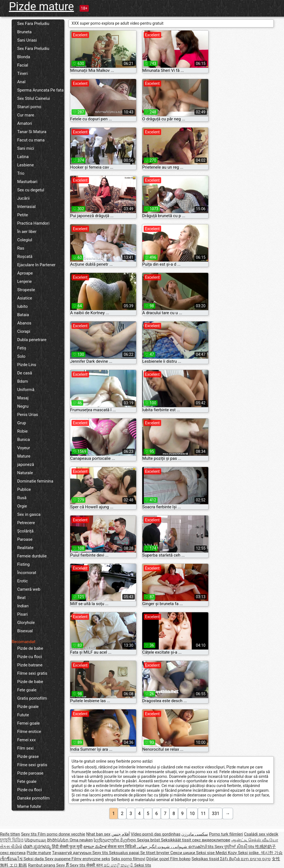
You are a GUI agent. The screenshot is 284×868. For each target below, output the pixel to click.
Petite (23, 215)
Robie (22, 431)
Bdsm (23, 381)
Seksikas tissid (206, 859)
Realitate (25, 548)
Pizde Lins (27, 365)
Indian (23, 606)
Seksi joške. (249, 853)
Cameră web (29, 589)
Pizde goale (28, 707)
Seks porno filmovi (128, 859)
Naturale (25, 473)
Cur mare (26, 115)
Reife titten (10, 834)
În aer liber (27, 232)
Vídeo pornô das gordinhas (155, 834)
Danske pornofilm (33, 798)
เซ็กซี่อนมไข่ (12, 859)
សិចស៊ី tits (246, 847)
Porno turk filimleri (226, 834)
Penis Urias (28, 415)
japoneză (26, 465)
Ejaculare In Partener (36, 265)
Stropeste (26, 290)
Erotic (22, 581)
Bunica (24, 440)
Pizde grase (28, 757)
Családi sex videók (261, 834)
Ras (21, 248)
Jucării (23, 198)
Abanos (24, 323)
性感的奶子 (266, 847)
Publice (24, 489)
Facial (23, 65)
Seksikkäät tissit (176, 840)
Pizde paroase (30, 773)
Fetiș (22, 348)
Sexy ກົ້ (63, 865)
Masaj (23, 398)
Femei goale (28, 723)
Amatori (25, 123)
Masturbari (27, 182)
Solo (21, 356)
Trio (21, 173)
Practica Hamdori (33, 223)
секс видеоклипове (211, 840)
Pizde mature (41, 7)
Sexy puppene (58, 859)
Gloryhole (26, 623)
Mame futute (29, 806)
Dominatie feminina (35, 481)
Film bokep (180, 859)
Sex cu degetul (31, 190)
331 (216, 814)
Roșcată (25, 257)
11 (203, 814)
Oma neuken (81, 840)
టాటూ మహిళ (96, 847)
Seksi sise (206, 853)
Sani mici (26, 148)
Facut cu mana (31, 140)
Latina (23, 157)
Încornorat (27, 573)
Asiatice (25, 298)
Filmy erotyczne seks (91, 859)
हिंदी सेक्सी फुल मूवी (67, 847)
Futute (23, 715)
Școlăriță (25, 531)
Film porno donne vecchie (61, 834)
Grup (22, 423)
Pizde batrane (30, 665)
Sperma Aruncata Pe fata (40, 90)
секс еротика (13, 853)
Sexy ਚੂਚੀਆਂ (226, 847)
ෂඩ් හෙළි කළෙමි (119, 865)
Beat (21, 598)
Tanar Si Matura (32, 132)
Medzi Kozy (227, 853)
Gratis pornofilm (32, 698)
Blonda (24, 57)
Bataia (23, 315)
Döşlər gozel (158, 859)
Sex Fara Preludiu (33, 24)
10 (192, 814)
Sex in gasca (29, 514)
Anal (21, 82)
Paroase (25, 539)
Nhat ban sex (98, 834)
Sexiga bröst (149, 840)
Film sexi (25, 748)
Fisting (23, 564)
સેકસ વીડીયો (11, 847)
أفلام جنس (121, 834)
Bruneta (24, 32)
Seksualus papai (125, 853)
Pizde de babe (30, 648)
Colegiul (25, 240)
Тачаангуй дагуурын (72, 853)
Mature (24, 456)
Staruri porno (29, 107)
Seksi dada (34, 859)
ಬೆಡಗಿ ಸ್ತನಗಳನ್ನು (37, 847)
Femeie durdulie (32, 556)
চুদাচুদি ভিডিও (12, 840)
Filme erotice (29, 732)
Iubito (22, 306)
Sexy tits (29, 834)
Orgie (22, 506)
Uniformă (26, 390)
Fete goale (27, 690)
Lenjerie (25, 281)
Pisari (22, 614)
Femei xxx (26, 740)
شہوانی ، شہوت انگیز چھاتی (163, 847)
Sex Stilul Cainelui (34, 98)
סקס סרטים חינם (256, 859)
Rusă (22, 498)
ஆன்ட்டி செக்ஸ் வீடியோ (255, 840)
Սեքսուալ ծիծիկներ (47, 840)
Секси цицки (183, 853)
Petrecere (26, 523)
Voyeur (24, 448)
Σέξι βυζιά (230, 859)
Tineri (22, 73)
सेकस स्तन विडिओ (122, 847)
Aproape (25, 273)
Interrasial (26, 207)
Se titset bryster (155, 853)
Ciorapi (24, 331)
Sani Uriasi (27, 40)
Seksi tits (143, 865)
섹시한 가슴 (272, 853)
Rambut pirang (42, 865)
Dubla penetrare (32, 340)
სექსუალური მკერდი (115, 840)
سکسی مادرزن (195, 834)
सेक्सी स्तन (95, 865)
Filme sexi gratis (32, 673)
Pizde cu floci (30, 657)
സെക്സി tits (201, 847)
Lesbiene (26, 165)
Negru (23, 406)
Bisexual (25, 631)
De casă (25, 373)
